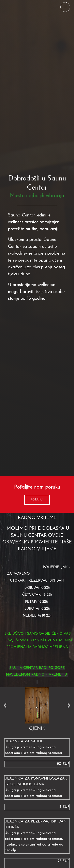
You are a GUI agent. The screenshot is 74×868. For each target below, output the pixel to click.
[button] (37, 500)
